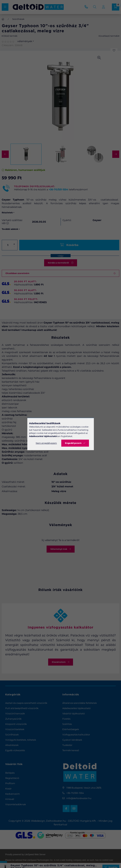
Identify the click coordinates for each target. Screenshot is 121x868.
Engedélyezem (73, 443)
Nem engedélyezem (46, 443)
